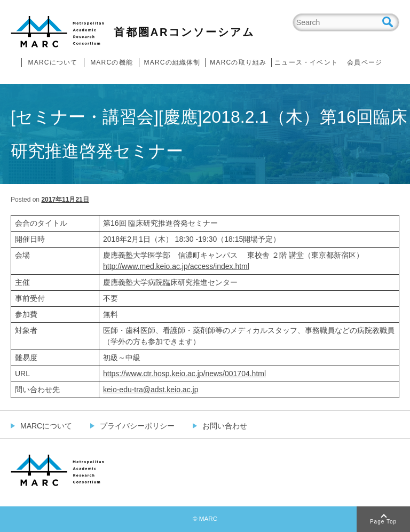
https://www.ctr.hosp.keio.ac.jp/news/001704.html (184, 374)
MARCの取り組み (238, 62)
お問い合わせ (225, 426)
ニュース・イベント (306, 62)
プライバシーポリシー (137, 426)
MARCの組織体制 (172, 62)
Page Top (383, 522)
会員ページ (365, 62)
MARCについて (53, 62)
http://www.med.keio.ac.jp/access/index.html (176, 266)
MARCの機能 (112, 62)
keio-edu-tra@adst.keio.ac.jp (151, 390)
